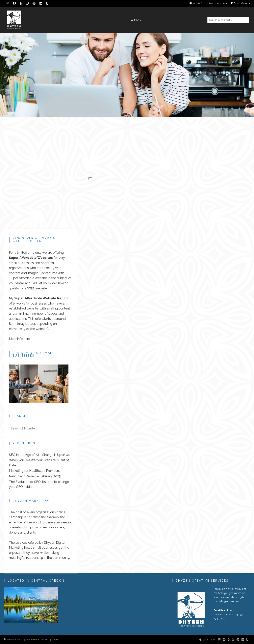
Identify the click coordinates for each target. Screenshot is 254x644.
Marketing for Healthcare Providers (34, 471)
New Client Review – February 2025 (35, 476)
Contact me (48, 273)
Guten (44, 640)
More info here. (20, 339)
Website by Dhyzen (18, 640)
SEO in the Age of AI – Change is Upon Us (39, 455)
